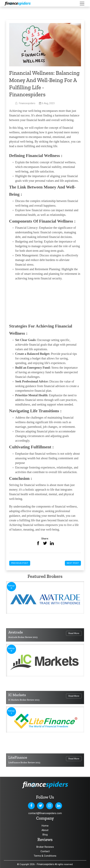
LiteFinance (18, 757)
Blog (45, 835)
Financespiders (45, 864)
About (45, 830)
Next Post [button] (73, 563)
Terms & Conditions (45, 856)
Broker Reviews (45, 847)
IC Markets (17, 695)
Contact (45, 851)
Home (45, 826)
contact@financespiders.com (45, 813)
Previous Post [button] (20, 563)
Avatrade (16, 632)
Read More (74, 633)
